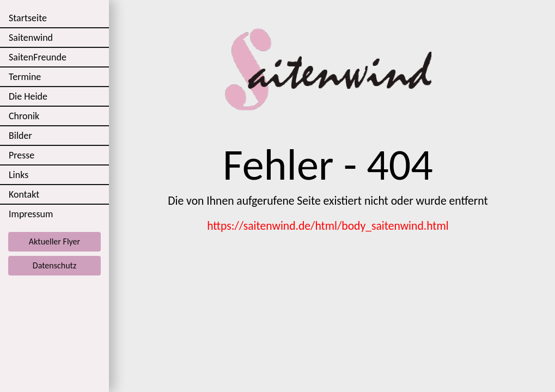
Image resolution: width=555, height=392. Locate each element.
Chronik (24, 116)
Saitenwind (31, 38)
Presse (22, 155)
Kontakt (24, 194)
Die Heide (28, 96)
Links (19, 175)
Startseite (28, 18)
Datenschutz (54, 265)
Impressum (31, 214)
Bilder (20, 136)
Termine (25, 77)
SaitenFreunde (38, 57)
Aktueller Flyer (54, 241)
